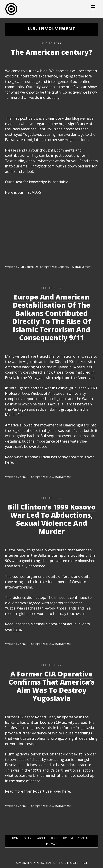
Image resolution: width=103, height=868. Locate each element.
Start (29, 838)
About (42, 838)
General (63, 267)
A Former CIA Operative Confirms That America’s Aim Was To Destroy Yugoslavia (52, 686)
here (9, 462)
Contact (84, 838)
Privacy (52, 844)
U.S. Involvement (80, 267)
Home (16, 838)
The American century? (52, 52)
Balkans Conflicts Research (51, 9)
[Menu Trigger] (93, 7)
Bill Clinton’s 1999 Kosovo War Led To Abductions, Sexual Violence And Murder (52, 519)
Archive (68, 838)
